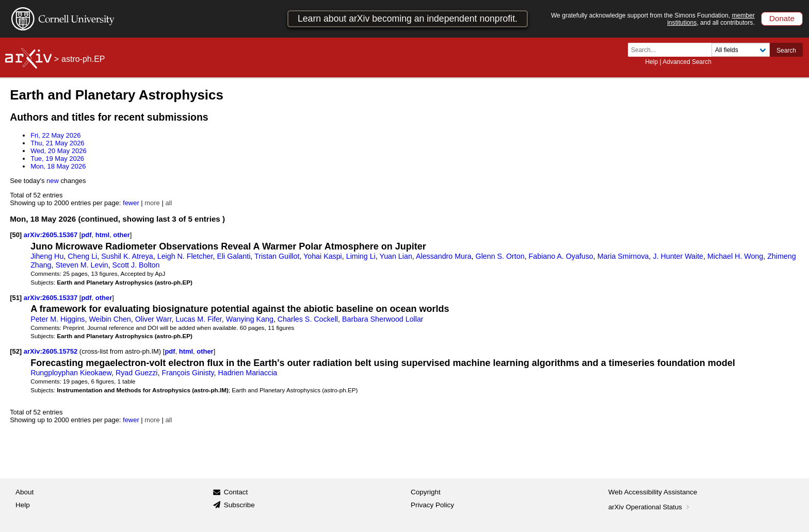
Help (651, 62)
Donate (782, 18)
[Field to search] (741, 50)
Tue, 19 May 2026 (57, 159)
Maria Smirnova (623, 256)
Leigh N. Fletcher (185, 256)
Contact (236, 492)
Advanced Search (687, 62)
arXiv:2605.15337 (52, 298)
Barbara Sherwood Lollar (383, 319)
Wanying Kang (250, 319)
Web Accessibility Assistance (653, 492)
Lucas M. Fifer (199, 319)
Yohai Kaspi (323, 256)
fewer (131, 203)
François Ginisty (188, 373)
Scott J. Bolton (136, 265)
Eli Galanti (233, 256)
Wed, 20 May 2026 (59, 151)
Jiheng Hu (47, 256)
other (121, 235)
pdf (86, 235)
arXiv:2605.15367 (52, 235)
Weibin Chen (110, 319)
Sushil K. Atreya (127, 256)
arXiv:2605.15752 (52, 351)
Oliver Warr (153, 319)
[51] (16, 298)
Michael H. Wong (735, 256)
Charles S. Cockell (308, 319)
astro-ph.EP (83, 59)
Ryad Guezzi (137, 373)
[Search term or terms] (673, 50)
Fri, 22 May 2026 (55, 135)
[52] (16, 351)
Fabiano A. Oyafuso (561, 256)
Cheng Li (82, 256)
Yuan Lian (395, 256)
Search (786, 51)
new (53, 181)
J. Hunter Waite (678, 256)
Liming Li (361, 256)
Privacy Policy (432, 505)
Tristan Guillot (277, 256)
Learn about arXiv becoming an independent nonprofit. (408, 19)
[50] (16, 235)
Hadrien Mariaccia (247, 373)
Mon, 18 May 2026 (58, 166)
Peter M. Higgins (58, 319)
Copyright (426, 492)
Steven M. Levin (82, 265)
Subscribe (239, 505)
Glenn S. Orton (500, 256)
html (102, 235)
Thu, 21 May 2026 (57, 143)
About (25, 492)
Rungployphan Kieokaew (71, 373)
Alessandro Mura (444, 256)
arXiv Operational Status (650, 507)
